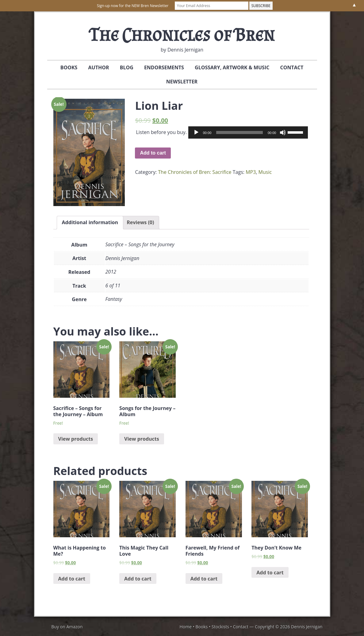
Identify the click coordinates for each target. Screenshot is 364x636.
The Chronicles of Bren (182, 34)
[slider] (239, 132)
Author (99, 67)
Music (265, 172)
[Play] (196, 132)
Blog (127, 67)
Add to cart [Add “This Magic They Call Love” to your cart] (138, 579)
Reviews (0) (140, 222)
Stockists (220, 627)
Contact (290, 67)
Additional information (90, 222)
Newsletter (180, 82)
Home (186, 627)
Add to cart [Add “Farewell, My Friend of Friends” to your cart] (204, 579)
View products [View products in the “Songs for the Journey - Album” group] (142, 439)
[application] (248, 132)
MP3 (251, 172)
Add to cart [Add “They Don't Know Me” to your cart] (270, 573)
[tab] (90, 223)
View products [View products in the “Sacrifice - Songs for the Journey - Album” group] (76, 439)
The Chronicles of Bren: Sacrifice (195, 172)
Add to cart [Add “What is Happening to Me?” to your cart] (72, 579)
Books (67, 67)
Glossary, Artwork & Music (230, 67)
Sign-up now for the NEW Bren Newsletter (133, 6)
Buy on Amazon (67, 627)
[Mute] (283, 132)
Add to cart (153, 153)
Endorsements (164, 67)
